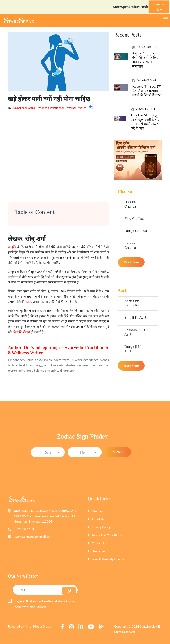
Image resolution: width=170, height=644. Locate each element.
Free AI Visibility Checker (109, 559)
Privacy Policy (101, 527)
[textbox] (48, 452)
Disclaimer (99, 551)
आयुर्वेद (12, 247)
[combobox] (48, 452)
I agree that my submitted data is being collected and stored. (41, 604)
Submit (118, 452)
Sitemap (97, 511)
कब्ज (28, 302)
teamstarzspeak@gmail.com (33, 536)
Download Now (159, 7)
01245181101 (24, 529)
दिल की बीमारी (22, 332)
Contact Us (99, 543)
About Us (98, 519)
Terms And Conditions (107, 535)
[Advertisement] (58, 152)
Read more (131, 262)
